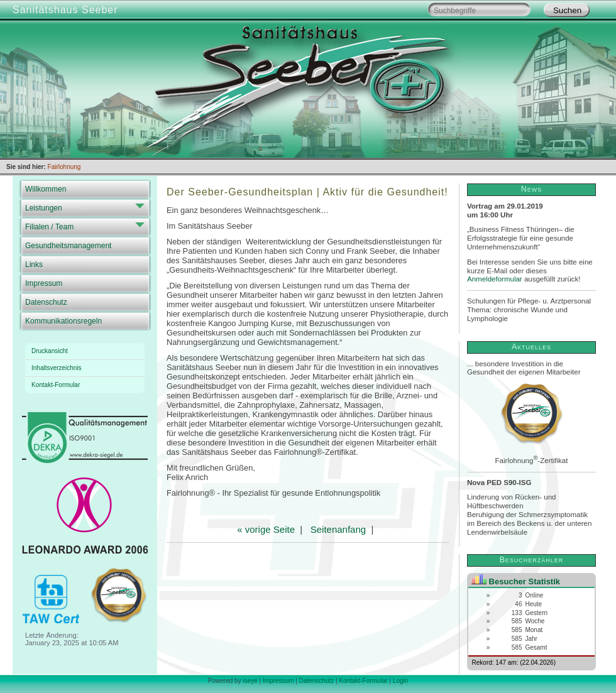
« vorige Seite (266, 529)
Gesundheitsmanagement (68, 246)
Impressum (44, 283)
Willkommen (46, 189)
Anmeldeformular (495, 279)
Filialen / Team (49, 227)
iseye (250, 681)
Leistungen (44, 208)
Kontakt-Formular (56, 385)
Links (34, 265)
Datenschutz (46, 302)
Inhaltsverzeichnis (56, 368)
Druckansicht (50, 351)
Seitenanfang (338, 529)
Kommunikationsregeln (63, 321)
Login (400, 681)
